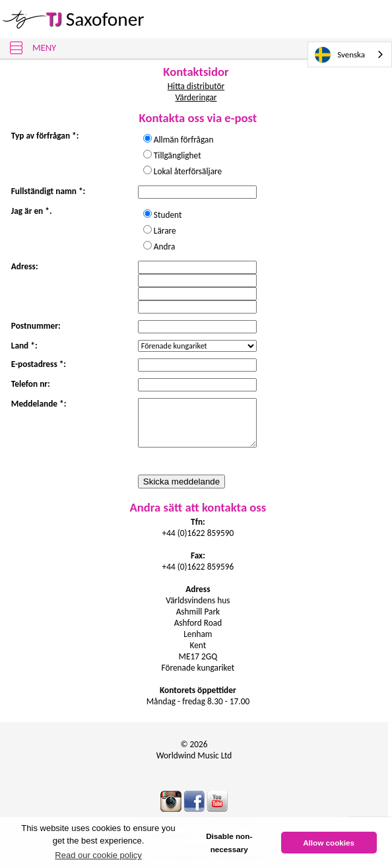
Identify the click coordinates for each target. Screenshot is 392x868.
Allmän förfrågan (188, 140)
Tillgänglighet (181, 155)
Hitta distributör (196, 86)
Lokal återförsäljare (188, 171)
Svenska (340, 55)
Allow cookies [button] (329, 843)
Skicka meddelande (181, 482)
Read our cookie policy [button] (98, 855)
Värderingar (196, 97)
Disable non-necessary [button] (229, 843)
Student (172, 215)
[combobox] (350, 54)
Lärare (169, 231)
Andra (164, 247)
